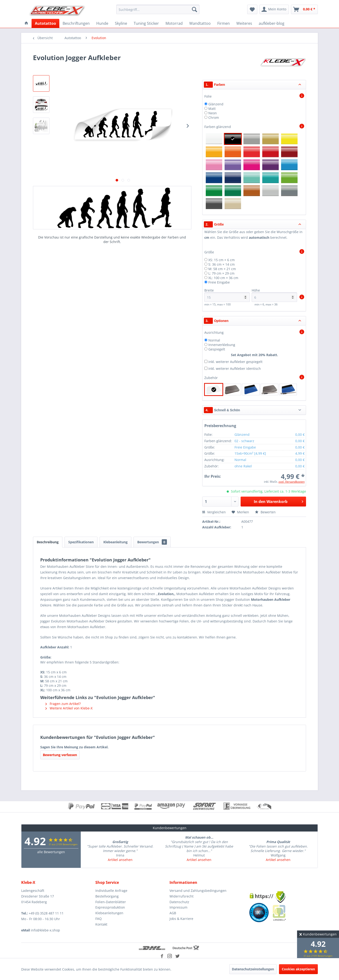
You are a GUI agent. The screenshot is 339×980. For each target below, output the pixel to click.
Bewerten (265, 512)
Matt (212, 109)
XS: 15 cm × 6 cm (222, 260)
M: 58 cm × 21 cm (222, 269)
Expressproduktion (110, 907)
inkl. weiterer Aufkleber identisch (235, 369)
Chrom (214, 117)
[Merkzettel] (252, 9)
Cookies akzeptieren (298, 969)
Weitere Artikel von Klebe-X (69, 708)
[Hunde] (102, 23)
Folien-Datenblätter (111, 902)
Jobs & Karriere (181, 919)
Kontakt (101, 924)
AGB (173, 913)
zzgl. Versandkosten (292, 482)
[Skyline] (121, 23)
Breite (227, 295)
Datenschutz (179, 902)
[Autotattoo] (45, 23)
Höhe (274, 295)
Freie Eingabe (219, 282)
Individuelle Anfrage (111, 891)
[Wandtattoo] (200, 23)
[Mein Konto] (274, 9)
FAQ (99, 919)
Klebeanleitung (115, 542)
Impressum (178, 907)
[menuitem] (158, 9)
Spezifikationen (81, 542)
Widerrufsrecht (182, 896)
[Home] (26, 23)
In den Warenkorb (278, 501)
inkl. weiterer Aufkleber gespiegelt (235, 362)
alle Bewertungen (51, 852)
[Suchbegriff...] (158, 9)
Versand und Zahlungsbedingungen (198, 891)
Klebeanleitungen (109, 913)
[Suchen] (194, 9)
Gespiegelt (217, 349)
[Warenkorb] (304, 9)
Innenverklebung (222, 345)
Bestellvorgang (107, 896)
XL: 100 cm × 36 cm (223, 278)
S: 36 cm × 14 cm (222, 264)
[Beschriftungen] (76, 23)
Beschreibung (48, 542)
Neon (213, 113)
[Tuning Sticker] (146, 23)
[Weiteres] (244, 23)
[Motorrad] (174, 23)
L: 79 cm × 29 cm (221, 273)
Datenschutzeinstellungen (253, 969)
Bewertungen (152, 542)
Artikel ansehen (120, 860)
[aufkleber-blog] (272, 23)
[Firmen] (224, 23)
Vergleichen (214, 512)
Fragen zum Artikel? (63, 704)
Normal (214, 340)
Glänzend (216, 104)
